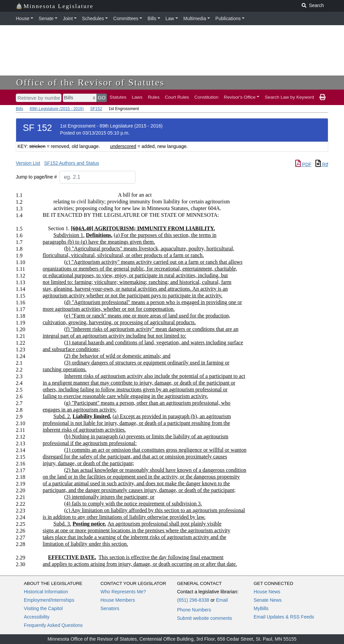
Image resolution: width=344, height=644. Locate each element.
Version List (28, 163)
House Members (118, 600)
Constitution (207, 97)
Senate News (268, 600)
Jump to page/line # (36, 177)
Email (222, 600)
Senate (46, 18)
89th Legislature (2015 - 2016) (57, 109)
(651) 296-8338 (193, 600)
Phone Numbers (194, 610)
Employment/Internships (49, 600)
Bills (152, 18)
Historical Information (46, 592)
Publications (228, 18)
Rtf (322, 164)
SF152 (96, 109)
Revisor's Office (240, 97)
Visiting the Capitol (43, 608)
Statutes (118, 97)
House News (267, 592)
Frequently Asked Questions (53, 625)
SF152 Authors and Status (71, 163)
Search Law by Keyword (289, 97)
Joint (68, 18)
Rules (154, 97)
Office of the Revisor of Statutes (90, 82)
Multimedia (195, 18)
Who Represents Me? (123, 592)
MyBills (261, 608)
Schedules (93, 18)
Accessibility (37, 617)
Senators (110, 608)
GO (102, 97)
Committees (126, 18)
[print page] (322, 97)
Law (170, 18)
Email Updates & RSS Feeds (284, 617)
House (23, 18)
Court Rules (177, 97)
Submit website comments (204, 618)
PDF (303, 164)
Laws (137, 97)
